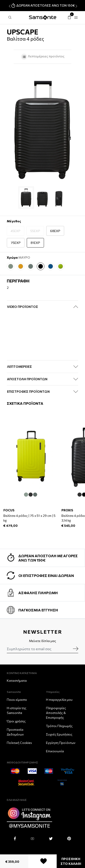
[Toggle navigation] (76, 18)
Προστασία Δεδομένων (15, 732)
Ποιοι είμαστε (17, 700)
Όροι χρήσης (16, 721)
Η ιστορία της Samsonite (17, 710)
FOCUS (9, 510)
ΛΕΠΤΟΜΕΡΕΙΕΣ (19, 367)
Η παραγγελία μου (59, 700)
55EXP (35, 231)
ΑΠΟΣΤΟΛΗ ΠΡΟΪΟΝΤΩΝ (27, 379)
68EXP (55, 231)
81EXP (35, 243)
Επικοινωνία (55, 751)
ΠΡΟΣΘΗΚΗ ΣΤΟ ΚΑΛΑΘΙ (71, 861)
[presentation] (9, 6)
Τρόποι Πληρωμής (59, 726)
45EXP (16, 231)
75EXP (16, 243)
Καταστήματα (17, 680)
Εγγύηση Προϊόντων (61, 743)
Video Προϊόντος (23, 307)
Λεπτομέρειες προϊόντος (43, 57)
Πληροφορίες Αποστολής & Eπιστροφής (56, 713)
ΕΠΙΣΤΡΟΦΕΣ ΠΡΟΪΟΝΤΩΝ (28, 391)
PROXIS (67, 510)
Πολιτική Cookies (19, 743)
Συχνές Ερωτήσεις (59, 734)
